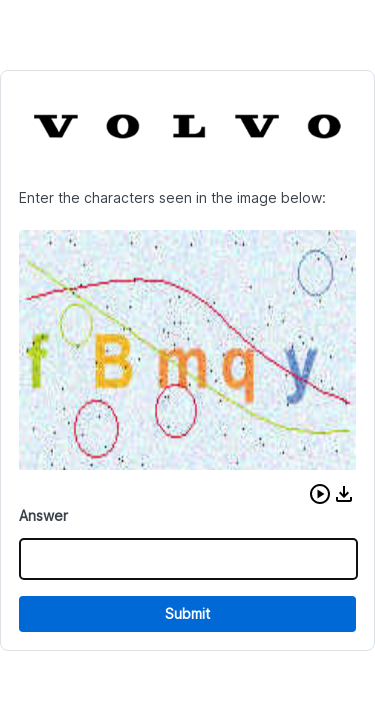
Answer (43, 515)
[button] (320, 494)
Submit (187, 613)
